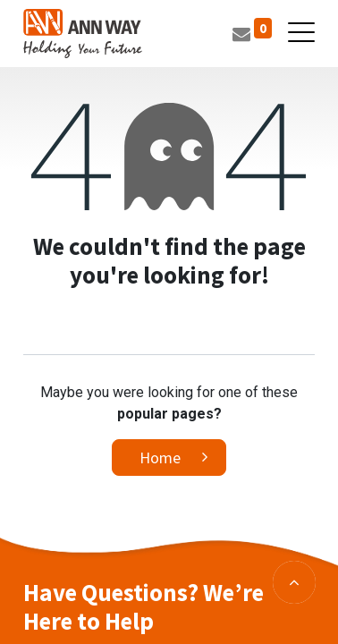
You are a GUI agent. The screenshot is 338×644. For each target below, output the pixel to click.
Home (160, 458)
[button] (294, 582)
